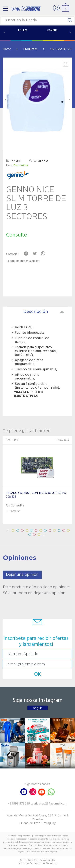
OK (38, 674)
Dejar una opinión (22, 575)
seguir (37, 708)
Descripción (44, 312)
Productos (30, 49)
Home (7, 49)
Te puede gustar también (23, 261)
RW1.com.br (51, 863)
